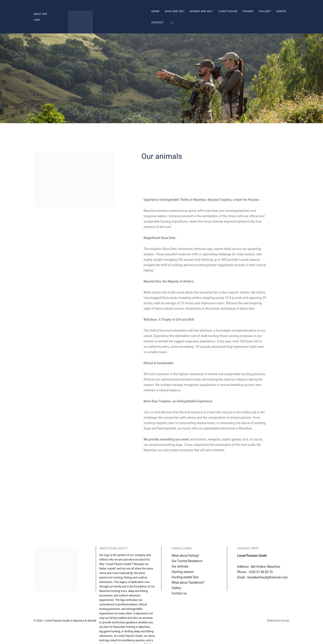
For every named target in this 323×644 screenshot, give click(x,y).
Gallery (226, 6)
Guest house (189, 6)
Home (116, 6)
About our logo (44, 6)
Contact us (179, 571)
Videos (242, 6)
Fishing (209, 6)
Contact (259, 6)
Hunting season (183, 550)
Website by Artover (278, 598)
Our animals (180, 544)
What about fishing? (185, 533)
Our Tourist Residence (187, 539)
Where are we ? (162, 6)
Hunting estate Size (185, 555)
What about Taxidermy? (188, 560)
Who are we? (136, 6)
